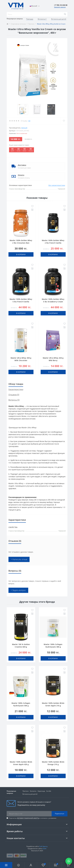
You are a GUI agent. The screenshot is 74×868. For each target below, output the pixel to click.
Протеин (31, 24)
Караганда (41, 791)
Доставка (22, 165)
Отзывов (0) (14, 395)
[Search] (65, 14)
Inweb (44, 849)
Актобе (49, 791)
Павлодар (30, 19)
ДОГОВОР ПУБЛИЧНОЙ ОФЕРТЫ (28, 818)
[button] (31, 865)
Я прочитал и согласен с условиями (32, 818)
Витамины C (42, 19)
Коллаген (33, 791)
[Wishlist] (64, 121)
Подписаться (60, 814)
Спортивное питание (18, 24)
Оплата (21, 175)
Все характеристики (57, 185)
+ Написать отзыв (19, 559)
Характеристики (16, 389)
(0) (29, 121)
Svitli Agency (43, 846)
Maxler (24, 128)
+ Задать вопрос (18, 590)
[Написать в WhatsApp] (69, 861)
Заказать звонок (60, 7)
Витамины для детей (59, 19)
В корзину (21, 254)
